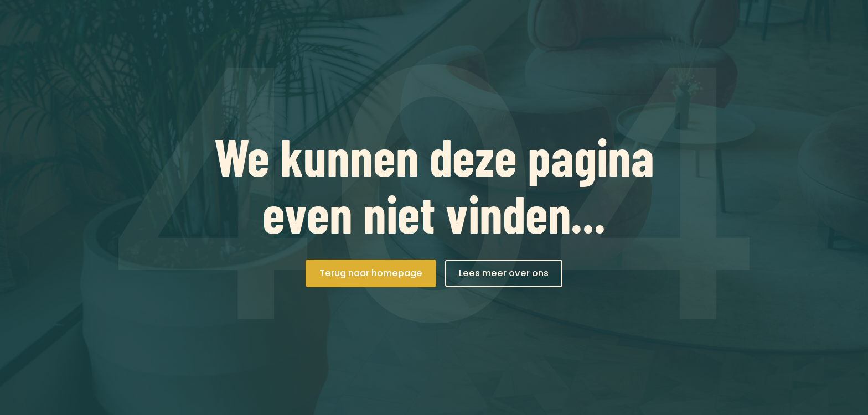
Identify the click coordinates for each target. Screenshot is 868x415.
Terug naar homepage (371, 273)
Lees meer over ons (504, 273)
